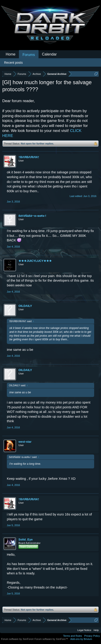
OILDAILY (25, 306)
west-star (25, 442)
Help (96, 630)
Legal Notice (84, 630)
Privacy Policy (92, 636)
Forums (29, 55)
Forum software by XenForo (18, 639)
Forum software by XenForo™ (51, 639)
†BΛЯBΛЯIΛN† (29, 157)
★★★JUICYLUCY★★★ (35, 261)
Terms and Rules (73, 636)
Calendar (49, 54)
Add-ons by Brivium (81, 639)
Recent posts (13, 63)
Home (11, 54)
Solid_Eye (26, 539)
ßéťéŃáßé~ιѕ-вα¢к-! (32, 216)
